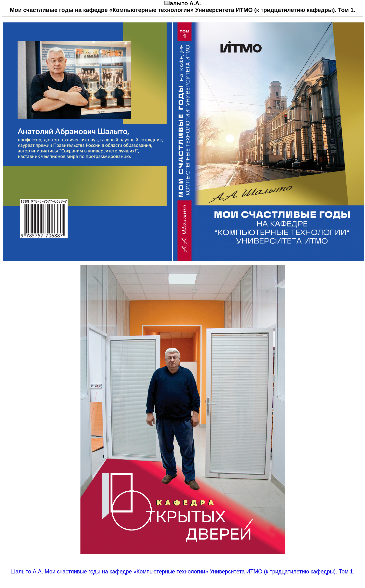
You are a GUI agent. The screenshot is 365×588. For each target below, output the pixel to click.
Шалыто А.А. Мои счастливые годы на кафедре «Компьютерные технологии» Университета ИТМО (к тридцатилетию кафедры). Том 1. (183, 572)
